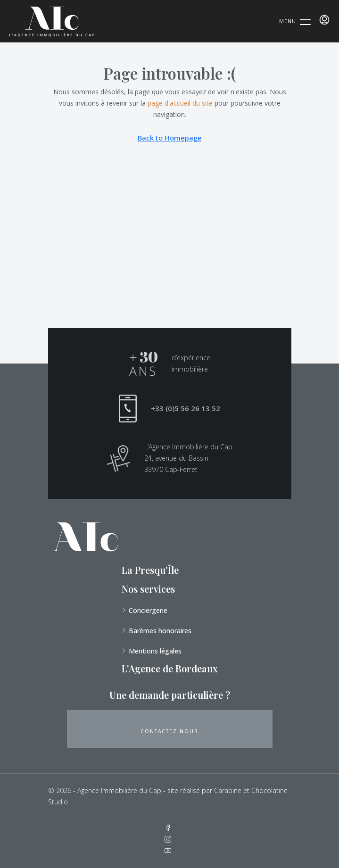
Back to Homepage (170, 138)
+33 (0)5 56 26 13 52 (186, 408)
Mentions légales (155, 651)
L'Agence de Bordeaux (170, 668)
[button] (170, 729)
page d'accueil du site (180, 103)
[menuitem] (324, 20)
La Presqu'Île (150, 570)
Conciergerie (148, 610)
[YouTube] (170, 851)
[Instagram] (170, 839)
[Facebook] (170, 828)
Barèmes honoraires (160, 631)
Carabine (228, 790)
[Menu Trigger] (295, 21)
